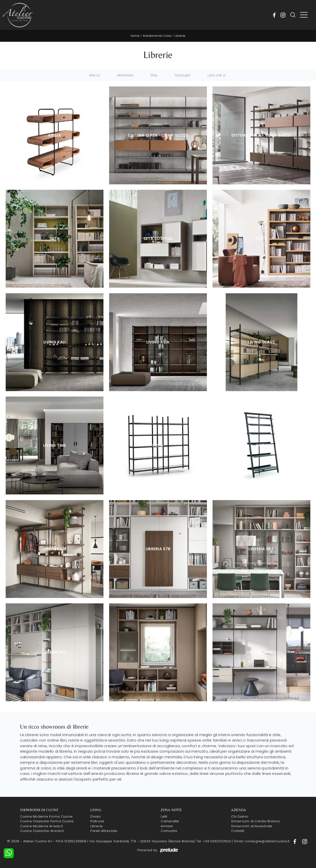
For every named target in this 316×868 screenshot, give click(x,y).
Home (135, 36)
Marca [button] (95, 75)
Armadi (167, 826)
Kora (262, 239)
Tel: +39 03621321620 (214, 841)
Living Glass (262, 342)
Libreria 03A (158, 652)
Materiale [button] (125, 75)
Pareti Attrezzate (104, 831)
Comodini (169, 831)
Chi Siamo (240, 816)
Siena (158, 445)
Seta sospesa (158, 239)
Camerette (170, 821)
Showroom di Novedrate (252, 826)
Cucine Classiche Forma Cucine (47, 821)
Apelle (54, 135)
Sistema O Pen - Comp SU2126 (158, 135)
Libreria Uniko (261, 652)
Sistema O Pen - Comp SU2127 (261, 135)
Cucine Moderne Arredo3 (41, 826)
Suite (261, 445)
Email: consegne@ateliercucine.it (262, 841)
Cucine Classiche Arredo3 (42, 831)
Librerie (180, 36)
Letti (164, 816)
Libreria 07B (158, 549)
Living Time (55, 445)
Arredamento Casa (157, 36)
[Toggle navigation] (304, 15)
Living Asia (158, 342)
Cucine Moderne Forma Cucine (46, 816)
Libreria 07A (55, 652)
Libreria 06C (261, 549)
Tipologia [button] (182, 75)
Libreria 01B (55, 549)
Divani (96, 816)
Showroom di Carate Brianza (255, 821)
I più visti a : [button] (217, 75)
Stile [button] (154, 75)
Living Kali (54, 342)
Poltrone (97, 821)
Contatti (238, 831)
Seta (55, 239)
